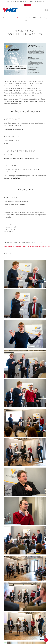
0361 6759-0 (10, 1)
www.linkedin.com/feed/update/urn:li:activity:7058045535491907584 (27, 246)
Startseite (20, 18)
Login (28, 5)
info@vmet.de (40, 1)
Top (46, 640)
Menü (44, 10)
